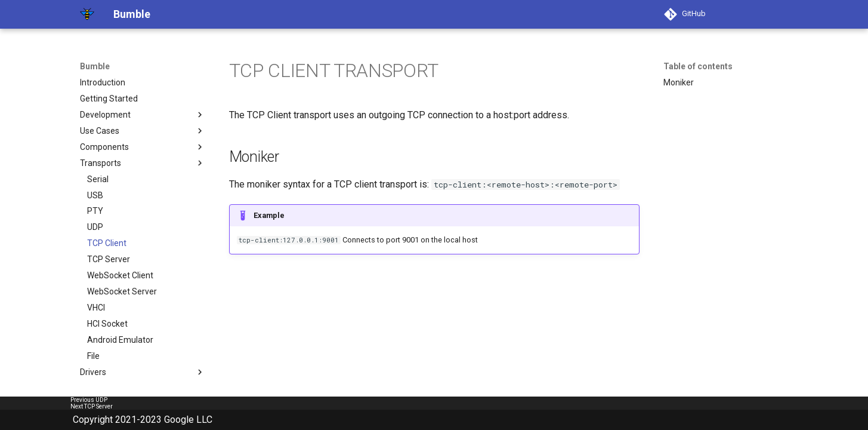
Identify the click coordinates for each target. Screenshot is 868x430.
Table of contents (698, 66)
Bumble (95, 66)
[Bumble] (87, 14)
